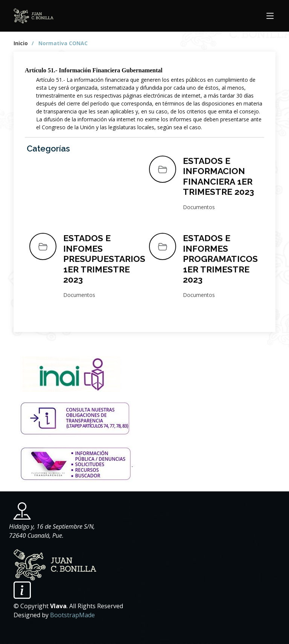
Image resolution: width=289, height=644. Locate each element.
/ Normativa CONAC (60, 43)
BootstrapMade (72, 615)
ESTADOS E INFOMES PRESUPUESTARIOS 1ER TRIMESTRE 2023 (104, 259)
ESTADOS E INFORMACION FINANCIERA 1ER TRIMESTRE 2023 (218, 176)
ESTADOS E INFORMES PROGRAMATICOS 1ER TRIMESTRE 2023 (220, 259)
